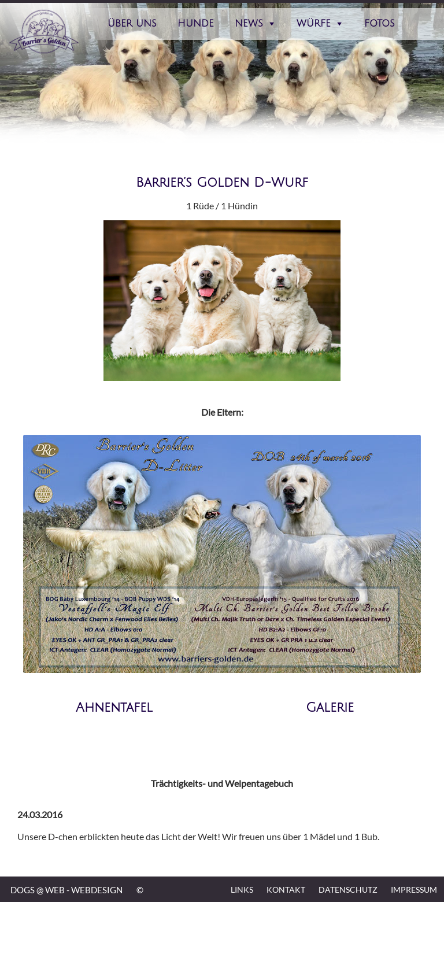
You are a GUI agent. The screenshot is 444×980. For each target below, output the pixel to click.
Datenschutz (348, 890)
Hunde (196, 24)
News (249, 24)
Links (242, 890)
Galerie (330, 708)
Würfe (314, 24)
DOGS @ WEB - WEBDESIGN (66, 890)
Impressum (414, 890)
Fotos (380, 24)
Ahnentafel (114, 708)
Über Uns (132, 24)
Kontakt (286, 890)
